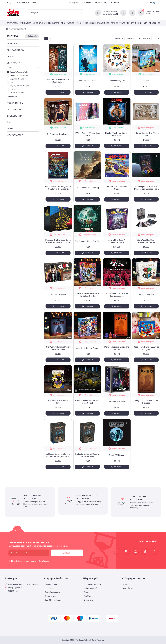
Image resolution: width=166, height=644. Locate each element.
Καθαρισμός (32, 36)
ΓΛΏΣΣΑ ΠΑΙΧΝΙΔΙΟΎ (16, 109)
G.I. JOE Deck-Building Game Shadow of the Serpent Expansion (58, 188)
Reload (146, 81)
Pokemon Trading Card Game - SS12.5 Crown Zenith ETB (58, 241)
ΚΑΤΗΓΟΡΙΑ (12, 44)
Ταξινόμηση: (119, 38)
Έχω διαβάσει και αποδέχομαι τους (29, 561)
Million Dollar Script (87, 81)
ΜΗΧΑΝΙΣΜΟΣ (13, 97)
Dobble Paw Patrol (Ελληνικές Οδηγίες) (146, 348)
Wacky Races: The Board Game (117, 188)
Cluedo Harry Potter (58, 295)
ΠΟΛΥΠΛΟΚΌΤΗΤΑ (15, 50)
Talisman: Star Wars (117, 402)
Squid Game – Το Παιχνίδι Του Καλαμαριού (117, 295)
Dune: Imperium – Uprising (87, 188)
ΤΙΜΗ (9, 122)
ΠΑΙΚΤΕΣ (11, 56)
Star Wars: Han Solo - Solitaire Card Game (146, 241)
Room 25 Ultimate (117, 455)
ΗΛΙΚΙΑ (10, 129)
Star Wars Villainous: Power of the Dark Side (58, 348)
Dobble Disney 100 (117, 81)
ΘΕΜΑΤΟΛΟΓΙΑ (14, 63)
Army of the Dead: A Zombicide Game (117, 241)
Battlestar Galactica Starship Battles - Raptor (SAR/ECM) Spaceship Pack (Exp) (58, 455)
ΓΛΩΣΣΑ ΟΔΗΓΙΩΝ (15, 103)
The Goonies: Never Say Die (87, 241)
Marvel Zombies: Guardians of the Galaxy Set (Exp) (87, 295)
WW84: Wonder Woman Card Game (87, 134)
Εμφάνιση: (147, 38)
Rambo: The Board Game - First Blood (117, 134)
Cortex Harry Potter (146, 295)
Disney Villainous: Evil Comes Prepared (146, 402)
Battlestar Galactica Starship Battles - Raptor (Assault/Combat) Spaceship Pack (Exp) (87, 455)
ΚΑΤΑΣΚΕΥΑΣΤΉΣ (15, 135)
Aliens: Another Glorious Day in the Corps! (87, 402)
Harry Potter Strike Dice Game (58, 402)
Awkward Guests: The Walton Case (146, 134)
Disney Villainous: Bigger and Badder (117, 348)
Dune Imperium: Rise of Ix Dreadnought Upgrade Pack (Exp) (146, 188)
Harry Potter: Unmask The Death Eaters (58, 81)
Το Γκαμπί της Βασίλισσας (58, 134)
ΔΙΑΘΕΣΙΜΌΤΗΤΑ (14, 116)
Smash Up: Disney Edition (87, 348)
